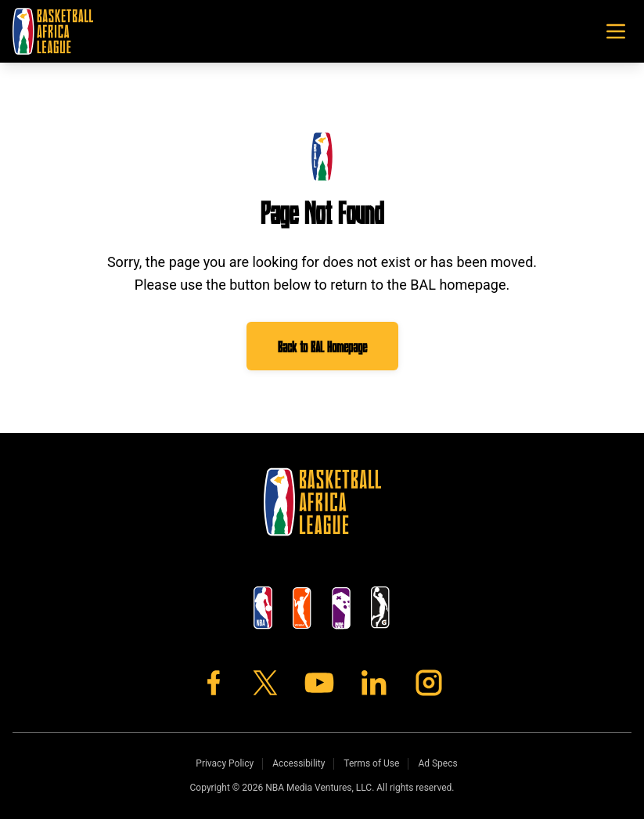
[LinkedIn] (374, 683)
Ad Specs (437, 763)
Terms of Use (371, 763)
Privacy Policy (225, 763)
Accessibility (299, 763)
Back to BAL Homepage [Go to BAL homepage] (322, 346)
